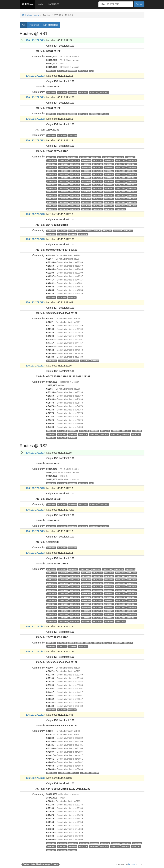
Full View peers (31, 15)
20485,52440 (120, 185)
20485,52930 (132, 206)
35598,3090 (62, 434)
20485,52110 (109, 171)
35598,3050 (126, 431)
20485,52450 (132, 185)
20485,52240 (75, 178)
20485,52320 (75, 181)
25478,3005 (62, 157)
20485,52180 (97, 174)
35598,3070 (51, 434)
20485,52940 (52, 209)
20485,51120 (86, 160)
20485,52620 (52, 195)
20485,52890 (86, 206)
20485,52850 (132, 202)
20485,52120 (120, 171)
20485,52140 (52, 174)
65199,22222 (52, 361)
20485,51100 (63, 160)
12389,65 (80, 231)
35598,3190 (136, 434)
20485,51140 (97, 160)
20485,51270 (132, 160)
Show (139, 4)
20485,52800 (75, 202)
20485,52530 (132, 188)
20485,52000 (86, 167)
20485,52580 (97, 192)
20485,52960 (75, 209)
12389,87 (97, 231)
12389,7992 (72, 234)
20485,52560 (75, 192)
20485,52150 (63, 174)
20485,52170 (86, 174)
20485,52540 (52, 192)
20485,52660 (97, 195)
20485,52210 (132, 174)
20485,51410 (97, 164)
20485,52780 (52, 202)
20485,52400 (75, 185)
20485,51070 (130, 157)
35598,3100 (72, 434)
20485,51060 (119, 157)
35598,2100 (105, 431)
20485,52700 (52, 199)
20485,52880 (75, 206)
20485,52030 (120, 167)
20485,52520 (120, 188)
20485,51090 (52, 160)
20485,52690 (132, 195)
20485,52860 (52, 206)
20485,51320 (75, 164)
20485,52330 (86, 181)
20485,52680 (120, 195)
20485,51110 (75, 160)
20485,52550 (63, 192)
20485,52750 (109, 199)
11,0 (91, 71)
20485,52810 (86, 202)
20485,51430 (109, 164)
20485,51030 (96, 157)
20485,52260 (97, 178)
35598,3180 (125, 434)
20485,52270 (109, 178)
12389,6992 (51, 234)
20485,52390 (63, 185)
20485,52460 (52, 188)
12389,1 (71, 231)
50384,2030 (72, 71)
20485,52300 (52, 181)
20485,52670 (109, 195)
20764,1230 (72, 92)
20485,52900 (97, 206)
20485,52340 (97, 181)
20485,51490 (52, 167)
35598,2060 (84, 431)
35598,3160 (104, 434)
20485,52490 (86, 188)
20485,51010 (84, 157)
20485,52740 (97, 199)
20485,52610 (132, 192)
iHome (132, 865)
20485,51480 (132, 164)
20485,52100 (97, 171)
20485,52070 (75, 171)
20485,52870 (63, 206)
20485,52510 (109, 188)
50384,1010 (51, 71)
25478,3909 (83, 71)
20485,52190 (109, 174)
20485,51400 (86, 164)
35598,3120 (83, 434)
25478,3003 (62, 135)
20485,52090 (86, 171)
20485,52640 (75, 195)
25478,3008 (62, 297)
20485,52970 (86, 209)
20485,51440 (120, 164)
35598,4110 (62, 438)
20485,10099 (73, 157)
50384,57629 (73, 431)
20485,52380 (52, 185)
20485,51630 (75, 167)
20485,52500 (97, 188)
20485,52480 (75, 188)
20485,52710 (63, 199)
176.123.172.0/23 (35, 40)
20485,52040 (132, 167)
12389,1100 (107, 231)
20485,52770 (132, 199)
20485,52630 (63, 195)
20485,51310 (63, 164)
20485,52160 (75, 174)
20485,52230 (63, 178)
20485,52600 (120, 192)
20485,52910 (109, 206)
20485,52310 (63, 181)
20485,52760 (120, 199)
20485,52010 (97, 167)
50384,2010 (62, 431)
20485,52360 (120, 181)
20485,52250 (86, 178)
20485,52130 (132, 171)
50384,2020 (62, 71)
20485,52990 (109, 209)
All (23, 25)
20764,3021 (104, 92)
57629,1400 (51, 431)
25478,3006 (62, 231)
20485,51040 (107, 157)
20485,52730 (86, 199)
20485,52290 (132, 178)
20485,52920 (120, 206)
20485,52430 (109, 185)
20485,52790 (63, 202)
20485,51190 (109, 160)
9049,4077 (72, 297)
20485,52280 (120, 178)
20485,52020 (109, 167)
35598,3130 (94, 434)
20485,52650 (86, 195)
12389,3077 (128, 231)
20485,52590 (109, 192)
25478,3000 (51, 92)
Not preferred (50, 25)
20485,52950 (63, 209)
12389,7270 (62, 234)
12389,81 (88, 231)
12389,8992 (83, 234)
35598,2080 (94, 431)
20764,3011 (94, 92)
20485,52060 (63, 171)
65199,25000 (63, 361)
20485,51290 (52, 164)
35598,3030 (116, 431)
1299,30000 (72, 135)
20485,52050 (52, 171)
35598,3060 (137, 431)
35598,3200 (51, 438)
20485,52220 (52, 178)
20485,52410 (86, 185)
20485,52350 (109, 181)
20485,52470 (63, 188)
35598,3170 (115, 434)
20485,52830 (109, 202)
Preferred (34, 25)
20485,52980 (97, 209)
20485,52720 (75, 199)
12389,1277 (118, 231)
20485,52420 (97, 185)
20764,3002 (83, 92)
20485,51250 (120, 160)
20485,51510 (63, 167)
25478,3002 (62, 92)
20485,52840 (120, 202)
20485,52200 (120, 174)
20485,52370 (132, 181)
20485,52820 (97, 202)
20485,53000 (120, 209)
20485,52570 (86, 192)
